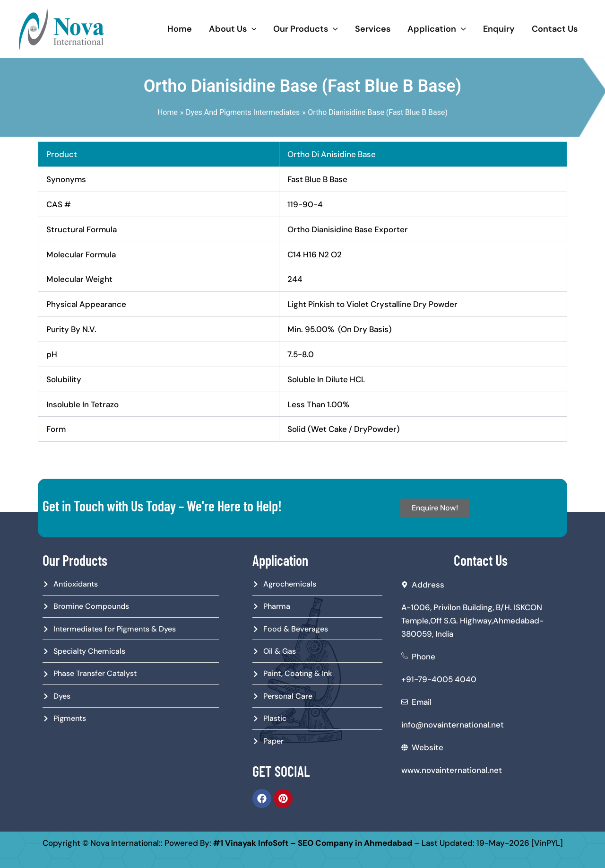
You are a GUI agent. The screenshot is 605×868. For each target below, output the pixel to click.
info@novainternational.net (453, 725)
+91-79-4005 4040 (439, 679)
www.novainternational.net (452, 770)
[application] (252, 29)
